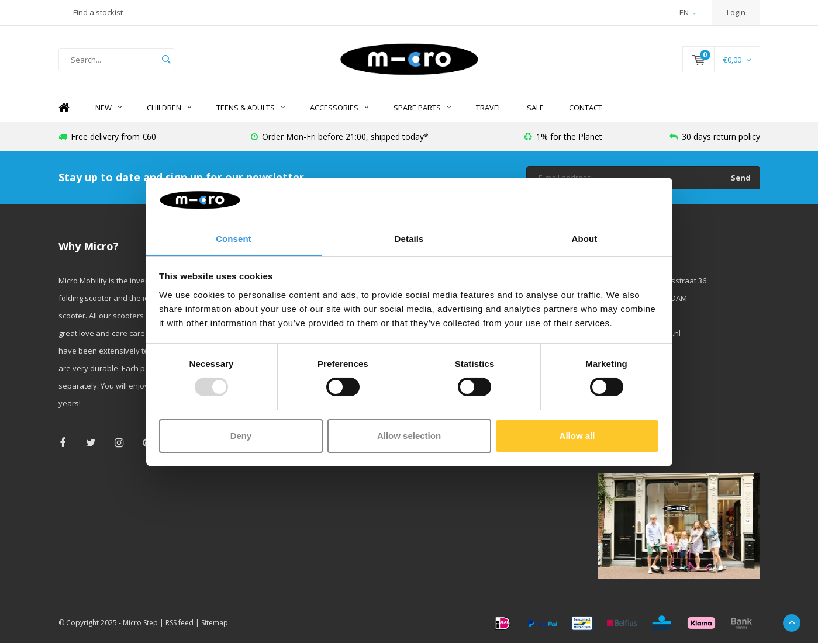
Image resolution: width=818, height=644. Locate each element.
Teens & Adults (251, 108)
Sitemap (215, 623)
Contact (586, 108)
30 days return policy (715, 137)
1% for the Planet (563, 137)
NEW (108, 108)
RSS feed (180, 623)
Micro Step (140, 623)
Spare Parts (422, 108)
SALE (535, 108)
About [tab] (585, 238)
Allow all (577, 436)
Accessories (339, 108)
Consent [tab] (234, 238)
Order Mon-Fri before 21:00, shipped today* (340, 137)
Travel (489, 108)
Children (169, 108)
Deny (241, 436)
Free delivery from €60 (107, 137)
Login (736, 12)
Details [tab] (409, 238)
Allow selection (409, 436)
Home (64, 108)
